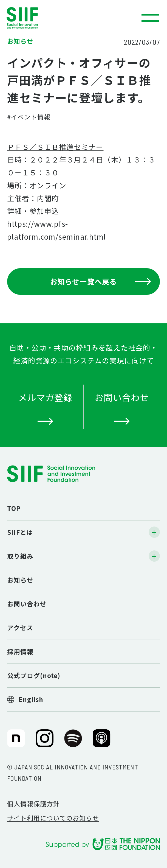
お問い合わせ (27, 604)
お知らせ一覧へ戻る (101, 281)
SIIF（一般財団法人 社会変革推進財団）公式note (15, 742)
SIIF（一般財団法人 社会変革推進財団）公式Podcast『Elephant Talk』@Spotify (73, 742)
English (31, 699)
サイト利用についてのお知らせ (53, 818)
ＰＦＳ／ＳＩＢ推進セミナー (55, 147)
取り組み (20, 556)
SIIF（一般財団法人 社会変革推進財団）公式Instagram (45, 742)
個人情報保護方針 (33, 804)
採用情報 (20, 652)
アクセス (20, 628)
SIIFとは (20, 532)
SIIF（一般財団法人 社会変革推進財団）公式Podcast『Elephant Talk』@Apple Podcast (102, 742)
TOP (14, 508)
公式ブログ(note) (34, 675)
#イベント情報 (29, 117)
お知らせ (20, 580)
